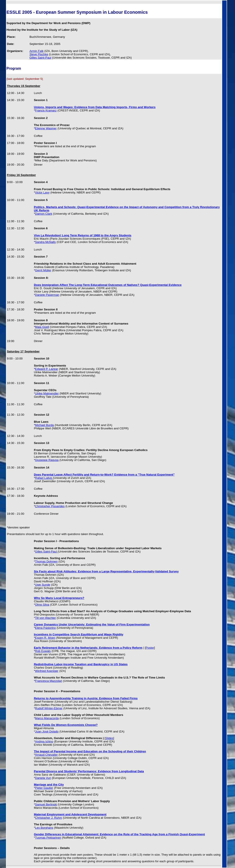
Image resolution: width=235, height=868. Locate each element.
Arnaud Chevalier (46, 755)
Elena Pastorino (45, 628)
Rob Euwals (43, 651)
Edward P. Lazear (46, 369)
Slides (109, 738)
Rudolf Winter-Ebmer (49, 708)
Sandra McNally (45, 242)
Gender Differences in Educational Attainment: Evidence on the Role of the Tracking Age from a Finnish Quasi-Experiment (119, 834)
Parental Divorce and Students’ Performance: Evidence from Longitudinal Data (89, 771)
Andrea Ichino (44, 741)
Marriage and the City (49, 785)
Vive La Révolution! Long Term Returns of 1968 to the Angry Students (83, 235)
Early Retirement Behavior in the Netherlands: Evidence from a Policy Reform (88, 648)
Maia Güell (42, 327)
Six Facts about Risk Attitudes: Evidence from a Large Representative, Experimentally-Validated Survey (106, 571)
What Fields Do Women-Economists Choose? (66, 725)
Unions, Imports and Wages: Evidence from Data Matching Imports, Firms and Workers (95, 107)
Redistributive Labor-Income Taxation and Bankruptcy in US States (81, 664)
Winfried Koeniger (47, 671)
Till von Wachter (45, 618)
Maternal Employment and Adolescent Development (70, 814)
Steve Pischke (39, 54)
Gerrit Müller (43, 270)
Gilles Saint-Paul (40, 58)
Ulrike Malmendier (47, 393)
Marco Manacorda (47, 718)
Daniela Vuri (43, 778)
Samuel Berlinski (46, 804)
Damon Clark (44, 214)
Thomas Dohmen (46, 561)
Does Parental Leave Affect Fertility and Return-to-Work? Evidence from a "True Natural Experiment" (104, 475)
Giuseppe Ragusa (47, 460)
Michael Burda (44, 425)
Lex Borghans (44, 828)
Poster (150, 648)
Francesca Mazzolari (49, 681)
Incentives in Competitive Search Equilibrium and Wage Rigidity (79, 634)
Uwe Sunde (43, 585)
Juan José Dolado (47, 731)
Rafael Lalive (44, 478)
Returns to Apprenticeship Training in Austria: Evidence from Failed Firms (86, 698)
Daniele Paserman (47, 295)
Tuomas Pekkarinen (48, 838)
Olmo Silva (42, 605)
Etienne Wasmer (46, 128)
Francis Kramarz (46, 110)
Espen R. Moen (45, 638)
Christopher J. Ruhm (48, 818)
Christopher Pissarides (50, 506)
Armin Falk (36, 51)
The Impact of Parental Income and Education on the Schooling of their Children (90, 751)
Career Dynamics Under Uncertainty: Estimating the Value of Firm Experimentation (92, 624)
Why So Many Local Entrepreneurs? (59, 598)
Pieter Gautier (44, 788)
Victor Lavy (42, 192)
